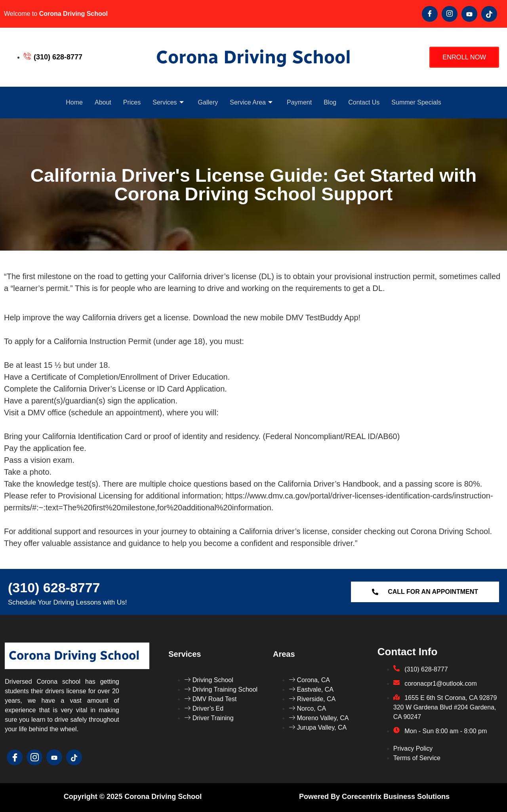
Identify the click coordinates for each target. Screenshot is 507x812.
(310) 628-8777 (54, 588)
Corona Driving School (253, 57)
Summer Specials (416, 102)
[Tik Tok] (489, 14)
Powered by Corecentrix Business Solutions (374, 797)
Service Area (251, 102)
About (103, 102)
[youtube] (469, 14)
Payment (299, 102)
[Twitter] (450, 14)
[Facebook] (430, 14)
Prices (132, 102)
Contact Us (364, 102)
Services (168, 102)
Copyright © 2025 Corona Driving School (133, 797)
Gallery (208, 102)
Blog (330, 102)
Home (74, 102)
